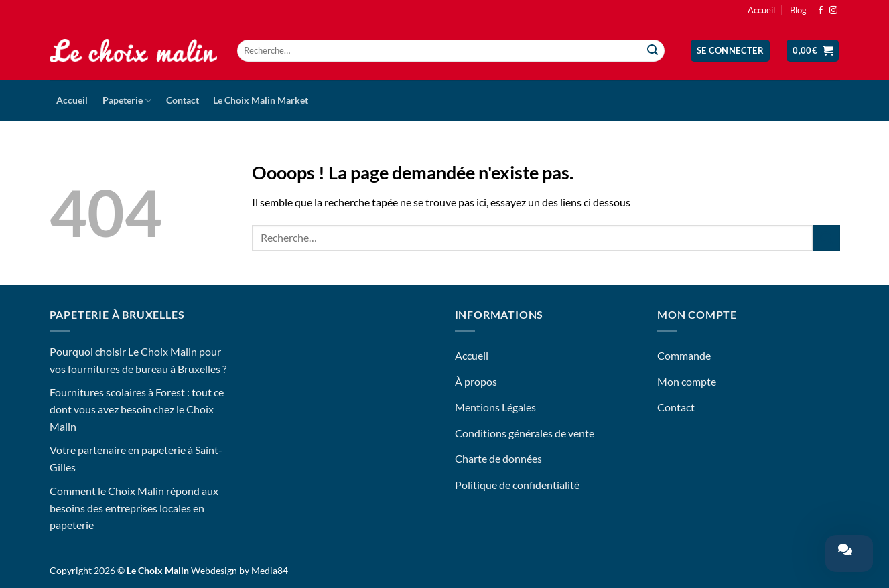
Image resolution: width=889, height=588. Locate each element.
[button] (731, 51)
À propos (476, 381)
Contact (183, 100)
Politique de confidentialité (517, 485)
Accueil (761, 10)
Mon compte (687, 381)
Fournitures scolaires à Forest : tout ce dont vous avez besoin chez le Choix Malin (137, 409)
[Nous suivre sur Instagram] (833, 11)
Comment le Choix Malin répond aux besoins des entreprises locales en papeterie (134, 508)
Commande (684, 355)
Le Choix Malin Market (261, 100)
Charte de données (498, 458)
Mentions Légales (495, 407)
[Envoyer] (653, 51)
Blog (798, 10)
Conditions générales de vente (525, 433)
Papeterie (127, 101)
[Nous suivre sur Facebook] (821, 11)
